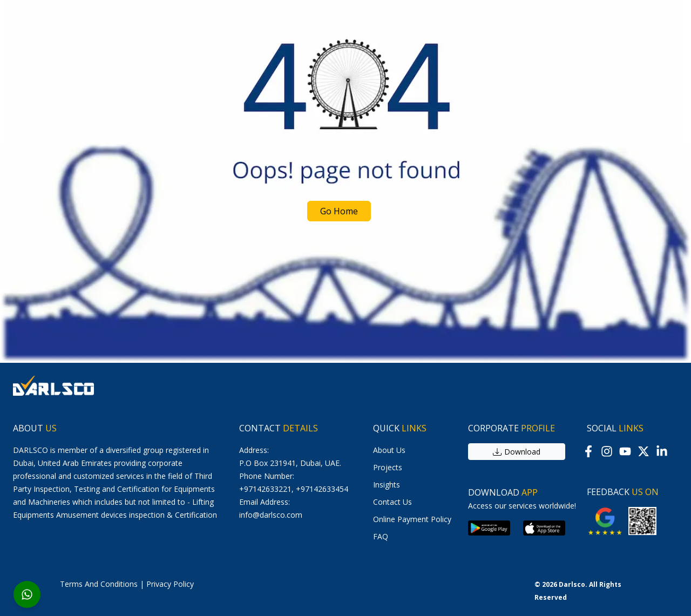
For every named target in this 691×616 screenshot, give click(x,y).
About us (389, 450)
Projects (388, 467)
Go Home (339, 211)
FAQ (381, 536)
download (517, 452)
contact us (392, 502)
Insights (387, 485)
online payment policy (412, 519)
